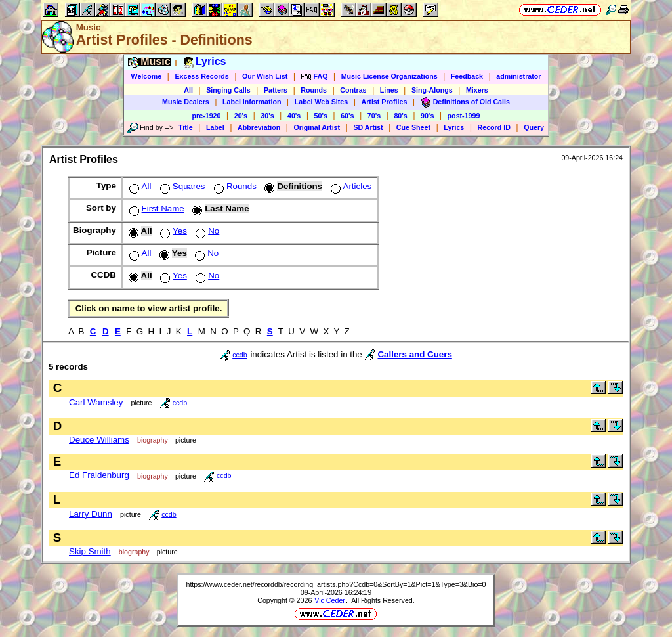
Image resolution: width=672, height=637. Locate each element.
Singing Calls (228, 90)
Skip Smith (90, 551)
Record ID (494, 127)
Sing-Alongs (432, 90)
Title (186, 127)
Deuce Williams (99, 440)
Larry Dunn (91, 514)
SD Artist (368, 127)
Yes (172, 231)
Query (534, 127)
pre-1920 (207, 116)
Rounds (314, 90)
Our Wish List (265, 76)
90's (427, 116)
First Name (156, 209)
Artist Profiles (385, 102)
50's (321, 116)
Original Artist (317, 127)
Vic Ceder (330, 600)
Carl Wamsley (96, 402)
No (206, 231)
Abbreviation (259, 127)
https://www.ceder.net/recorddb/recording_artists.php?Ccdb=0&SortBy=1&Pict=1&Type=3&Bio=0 (336, 584)
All (188, 90)
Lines (389, 90)
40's (294, 116)
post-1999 (464, 116)
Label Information (252, 102)
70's (374, 116)
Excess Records (201, 76)
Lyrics (454, 127)
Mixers (477, 90)
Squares (181, 186)
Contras (353, 90)
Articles (350, 186)
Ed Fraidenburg (99, 475)
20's (241, 116)
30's (267, 116)
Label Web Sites (322, 102)
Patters (276, 90)
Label (215, 127)
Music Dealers (186, 102)
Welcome (147, 76)
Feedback (467, 76)
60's (347, 116)
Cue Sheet (413, 127)
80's (400, 116)
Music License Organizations (389, 76)
